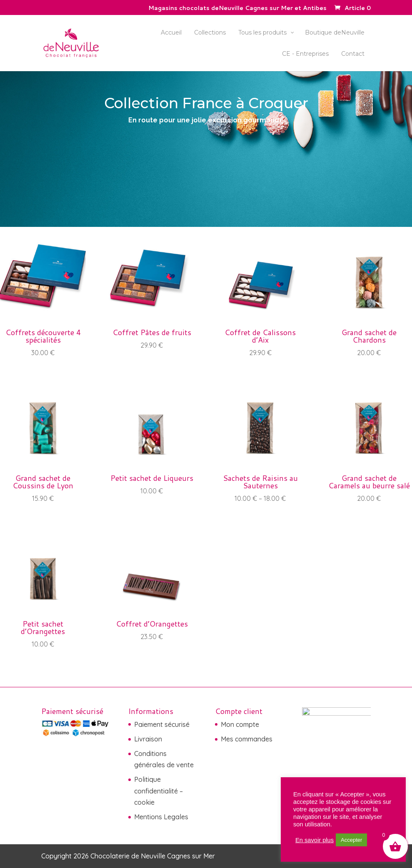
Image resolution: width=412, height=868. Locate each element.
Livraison (148, 739)
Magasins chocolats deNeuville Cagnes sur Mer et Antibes (237, 9)
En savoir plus (315, 840)
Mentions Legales (161, 817)
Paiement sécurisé (162, 724)
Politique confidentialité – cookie (159, 791)
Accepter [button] (351, 840)
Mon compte (240, 724)
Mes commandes (247, 739)
